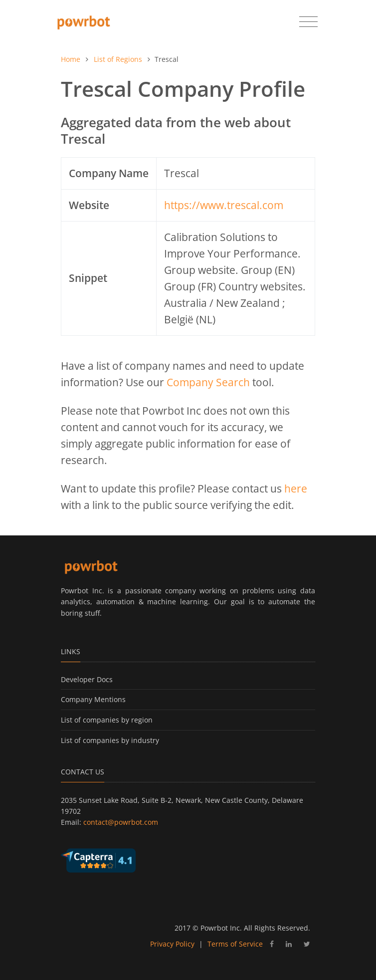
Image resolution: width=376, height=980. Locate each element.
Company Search (208, 382)
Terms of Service (235, 944)
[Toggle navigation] (308, 22)
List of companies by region (107, 720)
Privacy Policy (172, 944)
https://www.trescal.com (224, 205)
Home (71, 59)
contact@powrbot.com (121, 822)
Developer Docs (87, 679)
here (296, 489)
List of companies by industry (110, 740)
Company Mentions (93, 699)
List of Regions (118, 59)
